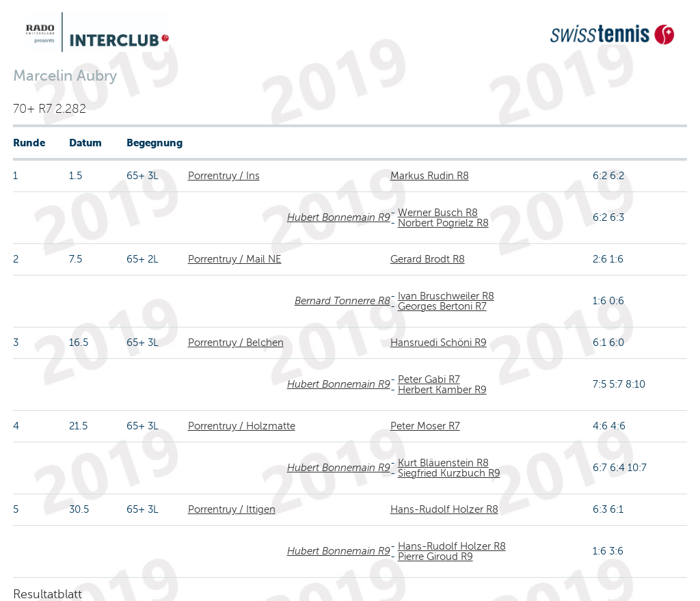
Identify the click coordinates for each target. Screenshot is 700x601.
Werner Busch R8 (438, 213)
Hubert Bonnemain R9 (339, 217)
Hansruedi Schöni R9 (439, 343)
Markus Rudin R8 (430, 176)
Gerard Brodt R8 (428, 259)
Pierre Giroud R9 (435, 557)
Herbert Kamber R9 (442, 390)
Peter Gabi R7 (429, 379)
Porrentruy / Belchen (236, 343)
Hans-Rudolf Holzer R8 (444, 509)
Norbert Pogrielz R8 (443, 223)
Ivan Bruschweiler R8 (446, 296)
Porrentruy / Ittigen (232, 509)
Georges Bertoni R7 (442, 306)
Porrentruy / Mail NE (235, 259)
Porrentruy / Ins (224, 176)
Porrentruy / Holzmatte (242, 426)
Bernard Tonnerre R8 (342, 301)
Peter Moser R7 (425, 426)
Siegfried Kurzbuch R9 (449, 473)
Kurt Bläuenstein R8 (443, 463)
